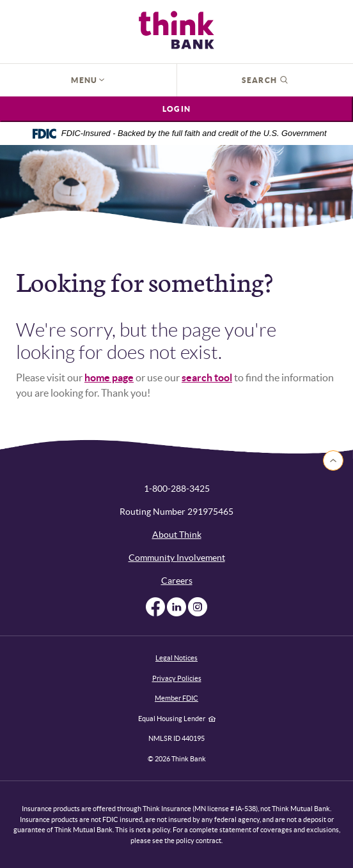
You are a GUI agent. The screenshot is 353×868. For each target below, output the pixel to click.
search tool (207, 377)
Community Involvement (177, 558)
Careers (177, 581)
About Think (177, 535)
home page (109, 377)
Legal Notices (176, 658)
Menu (88, 80)
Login (176, 109)
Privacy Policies (177, 678)
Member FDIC (176, 698)
